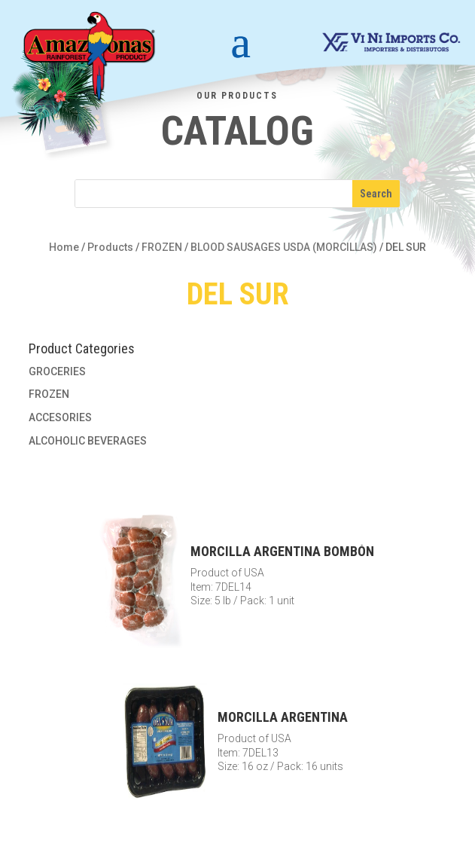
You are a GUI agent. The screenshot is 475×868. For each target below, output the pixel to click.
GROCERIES (57, 371)
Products (110, 247)
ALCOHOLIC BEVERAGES (88, 441)
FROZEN (162, 247)
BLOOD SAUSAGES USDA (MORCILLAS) (284, 247)
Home (64, 247)
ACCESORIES (60, 417)
